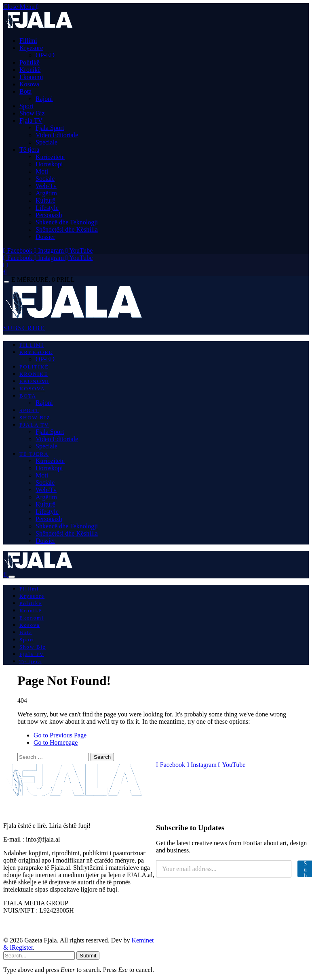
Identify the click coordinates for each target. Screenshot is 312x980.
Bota (25, 91)
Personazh (49, 215)
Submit (88, 956)
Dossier (45, 237)
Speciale (46, 142)
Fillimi (28, 41)
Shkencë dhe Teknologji (67, 222)
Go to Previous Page (60, 735)
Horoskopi (49, 164)
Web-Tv (46, 186)
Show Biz (32, 113)
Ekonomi (31, 77)
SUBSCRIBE (24, 328)
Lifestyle (47, 208)
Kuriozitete (50, 157)
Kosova (29, 84)
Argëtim (46, 193)
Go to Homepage (56, 742)
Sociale (45, 179)
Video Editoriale (57, 135)
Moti (42, 171)
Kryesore (31, 48)
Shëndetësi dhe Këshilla (67, 229)
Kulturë (45, 200)
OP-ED (45, 55)
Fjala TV (31, 120)
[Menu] (6, 282)
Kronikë (30, 70)
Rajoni (44, 99)
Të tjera (29, 150)
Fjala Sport (50, 128)
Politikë (30, 62)
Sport (26, 106)
